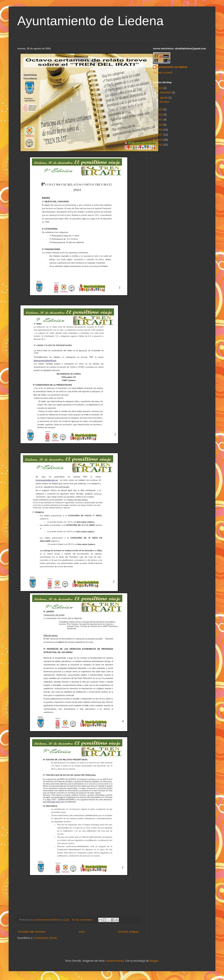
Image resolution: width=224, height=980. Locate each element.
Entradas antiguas (128, 932)
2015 (160, 145)
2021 (160, 120)
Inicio (82, 932)
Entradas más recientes (32, 932)
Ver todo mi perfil (163, 73)
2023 (160, 109)
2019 (160, 125)
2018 (160, 130)
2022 (160, 115)
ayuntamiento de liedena (172, 67)
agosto (164, 98)
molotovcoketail (115, 961)
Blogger (154, 961)
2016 (160, 140)
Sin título (164, 102)
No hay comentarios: (83, 920)
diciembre (166, 92)
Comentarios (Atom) (45, 938)
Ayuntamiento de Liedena (90, 21)
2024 (160, 88)
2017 (160, 135)
